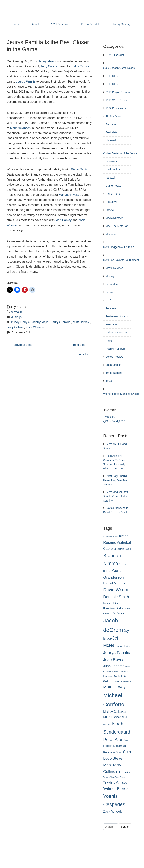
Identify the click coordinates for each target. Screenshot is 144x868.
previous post (21, 345)
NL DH (109, 300)
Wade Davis (79, 169)
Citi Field (111, 140)
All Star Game (114, 116)
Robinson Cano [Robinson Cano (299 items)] (113, 752)
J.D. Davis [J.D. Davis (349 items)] (117, 613)
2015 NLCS (112, 76)
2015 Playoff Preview (118, 92)
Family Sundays (122, 24)
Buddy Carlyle (80, 66)
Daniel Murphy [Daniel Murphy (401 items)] (114, 583)
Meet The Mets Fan (117, 226)
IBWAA (110, 210)
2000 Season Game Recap (119, 68)
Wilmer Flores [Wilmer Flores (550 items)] (116, 789)
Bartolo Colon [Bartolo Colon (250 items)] (124, 549)
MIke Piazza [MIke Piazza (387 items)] (112, 717)
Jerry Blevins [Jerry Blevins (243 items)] (124, 646)
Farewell (111, 178)
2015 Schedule (60, 24)
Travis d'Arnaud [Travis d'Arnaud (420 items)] (115, 782)
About (35, 24)
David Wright (113, 170)
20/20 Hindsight (115, 55)
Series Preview (114, 357)
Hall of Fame (113, 194)
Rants (109, 341)
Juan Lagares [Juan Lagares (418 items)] (114, 666)
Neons (109, 292)
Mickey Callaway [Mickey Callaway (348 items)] (115, 712)
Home (16, 24)
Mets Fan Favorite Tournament (121, 260)
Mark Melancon (20, 128)
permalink (17, 312)
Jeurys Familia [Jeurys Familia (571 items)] (117, 653)
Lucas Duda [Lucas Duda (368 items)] (112, 676)
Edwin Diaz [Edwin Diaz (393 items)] (112, 603)
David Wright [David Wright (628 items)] (116, 590)
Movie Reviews (114, 268)
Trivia (109, 381)
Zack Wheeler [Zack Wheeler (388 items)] (113, 812)
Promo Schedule (91, 24)
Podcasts (111, 308)
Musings (16, 317)
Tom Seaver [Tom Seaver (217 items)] (121, 777)
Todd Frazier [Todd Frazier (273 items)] (123, 772)
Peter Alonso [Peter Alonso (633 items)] (116, 740)
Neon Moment (114, 284)
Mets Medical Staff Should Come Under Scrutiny (115, 496)
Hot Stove (111, 202)
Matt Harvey (64, 220)
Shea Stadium (114, 365)
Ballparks (111, 124)
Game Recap (113, 186)
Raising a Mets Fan (117, 333)
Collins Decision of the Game (120, 153)
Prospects (111, 324)
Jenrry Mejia (46, 61)
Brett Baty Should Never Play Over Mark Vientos (116, 480)
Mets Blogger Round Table (119, 247)
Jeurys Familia (26, 81)
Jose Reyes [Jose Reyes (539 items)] (114, 660)
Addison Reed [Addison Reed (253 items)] (111, 537)
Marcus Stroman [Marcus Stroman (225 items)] (123, 681)
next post (81, 345)
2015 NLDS (112, 84)
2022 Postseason (116, 108)
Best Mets (111, 132)
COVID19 (111, 161)
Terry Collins (49, 66)
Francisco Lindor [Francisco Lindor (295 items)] (113, 608)
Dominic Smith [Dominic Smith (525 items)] (116, 597)
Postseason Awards (117, 316)
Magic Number (114, 218)
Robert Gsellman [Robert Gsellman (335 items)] (114, 746)
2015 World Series (116, 100)
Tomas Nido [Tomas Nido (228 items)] (109, 777)
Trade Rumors (114, 373)
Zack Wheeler (35, 327)
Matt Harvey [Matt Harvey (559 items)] (114, 687)
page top (83, 354)
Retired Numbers (115, 349)
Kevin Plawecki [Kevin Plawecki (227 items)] (121, 671)
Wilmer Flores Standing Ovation (122, 394)
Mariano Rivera (69, 195)
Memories (111, 234)
